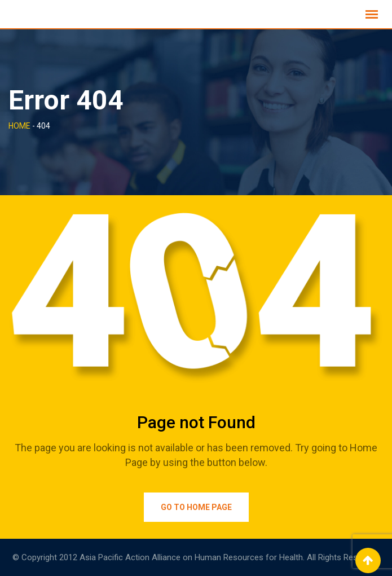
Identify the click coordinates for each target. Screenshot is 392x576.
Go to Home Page (196, 507)
